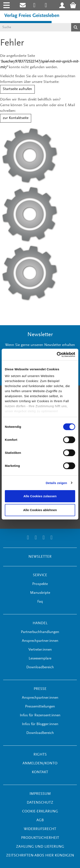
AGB (40, 820)
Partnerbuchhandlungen (40, 632)
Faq (40, 602)
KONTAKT (40, 772)
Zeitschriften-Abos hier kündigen (40, 856)
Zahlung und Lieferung (40, 847)
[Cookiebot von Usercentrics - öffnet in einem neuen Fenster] (57, 355)
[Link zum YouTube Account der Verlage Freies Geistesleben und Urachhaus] (51, 538)
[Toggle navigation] (6, 5)
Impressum (40, 794)
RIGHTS (40, 755)
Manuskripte (40, 593)
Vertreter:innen (40, 650)
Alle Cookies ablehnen (40, 510)
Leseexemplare (40, 659)
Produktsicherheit (40, 838)
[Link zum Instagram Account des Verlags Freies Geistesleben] (34, 5)
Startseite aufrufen (17, 89)
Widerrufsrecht (40, 829)
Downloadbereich (40, 667)
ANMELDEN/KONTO (40, 764)
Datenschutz (40, 803)
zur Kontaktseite (16, 118)
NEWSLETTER (40, 557)
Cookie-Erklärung (40, 812)
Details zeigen (56, 483)
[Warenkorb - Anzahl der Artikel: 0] (74, 5)
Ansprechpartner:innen (40, 641)
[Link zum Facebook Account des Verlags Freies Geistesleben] (44, 538)
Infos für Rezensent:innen (40, 715)
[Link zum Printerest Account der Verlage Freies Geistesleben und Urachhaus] (46, 5)
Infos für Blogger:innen (40, 724)
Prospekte (40, 584)
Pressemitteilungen (40, 707)
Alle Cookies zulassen (40, 496)
